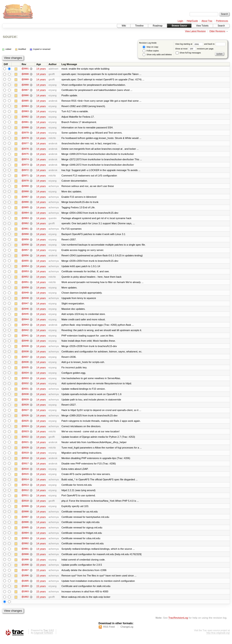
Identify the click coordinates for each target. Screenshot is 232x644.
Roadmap (158, 26)
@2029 (25, 403)
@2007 (25, 521)
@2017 (25, 467)
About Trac (207, 21)
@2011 (25, 500)
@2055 (25, 263)
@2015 (25, 478)
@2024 (25, 430)
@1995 (25, 586)
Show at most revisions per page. (195, 49)
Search (221, 26)
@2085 (25, 101)
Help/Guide (192, 21)
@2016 (25, 473)
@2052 (25, 279)
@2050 (25, 290)
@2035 (25, 370)
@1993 (25, 597)
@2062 (25, 225)
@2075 (25, 155)
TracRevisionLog (178, 623)
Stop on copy (150, 47)
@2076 (25, 149)
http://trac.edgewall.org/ (218, 638)
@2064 (25, 214)
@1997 (25, 575)
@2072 (25, 171)
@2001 (25, 554)
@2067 (25, 198)
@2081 (25, 123)
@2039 (25, 349)
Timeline (139, 26)
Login (180, 21)
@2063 (25, 220)
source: (10, 36)
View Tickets (202, 26)
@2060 (25, 236)
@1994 (25, 591)
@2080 (25, 128)
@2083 (25, 112)
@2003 (25, 543)
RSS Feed (109, 632)
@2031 (25, 392)
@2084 (25, 106)
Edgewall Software (43, 638)
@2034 (25, 376)
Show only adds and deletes (157, 55)
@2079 (25, 133)
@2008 (25, 516)
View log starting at (190, 44)
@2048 (25, 300)
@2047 (25, 306)
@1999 (25, 564)
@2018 (25, 462)
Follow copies (151, 51)
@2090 (25, 74)
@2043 (25, 327)
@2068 (25, 193)
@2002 (25, 548)
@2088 (25, 85)
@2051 (25, 284)
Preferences (222, 21)
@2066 (25, 203)
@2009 (25, 510)
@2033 (25, 381)
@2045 (25, 317)
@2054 (25, 268)
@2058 (25, 246)
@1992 (25, 602)
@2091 (25, 69)
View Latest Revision (195, 31)
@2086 (25, 96)
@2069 (25, 187)
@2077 (25, 144)
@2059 (25, 241)
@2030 (25, 397)
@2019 (25, 457)
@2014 (25, 484)
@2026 (25, 419)
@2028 (25, 408)
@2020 (25, 451)
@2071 (25, 176)
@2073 (25, 166)
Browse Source (179, 26)
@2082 (25, 117)
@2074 (25, 160)
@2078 (25, 139)
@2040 (25, 343)
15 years (41, 559)
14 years (41, 69)
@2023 (25, 435)
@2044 (25, 322)
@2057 (25, 252)
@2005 (25, 532)
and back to (215, 44)
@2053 (25, 273)
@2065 (25, 209)
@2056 (25, 257)
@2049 (25, 295)
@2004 (25, 537)
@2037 (25, 360)
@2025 (25, 424)
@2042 (25, 333)
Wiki (124, 26)
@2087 (25, 90)
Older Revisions (217, 31)
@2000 (25, 559)
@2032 (25, 387)
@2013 (25, 489)
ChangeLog (127, 632)
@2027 (25, 413)
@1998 (25, 570)
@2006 (25, 527)
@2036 (25, 365)
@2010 (25, 505)
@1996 (25, 580)
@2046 (25, 311)
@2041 (25, 338)
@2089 (25, 79)
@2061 (25, 230)
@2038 (25, 354)
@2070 (25, 182)
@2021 (25, 446)
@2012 (25, 494)
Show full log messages (188, 53)
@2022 (25, 440)
